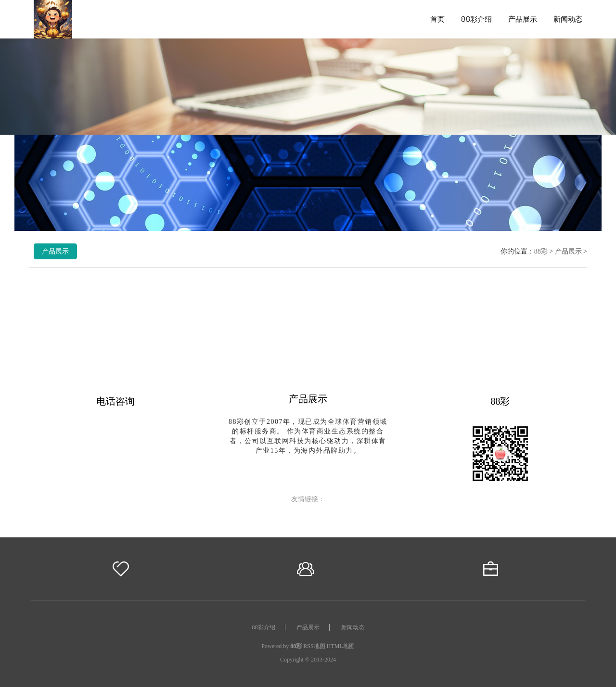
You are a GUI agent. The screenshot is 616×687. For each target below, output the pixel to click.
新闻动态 (568, 19)
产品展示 (523, 19)
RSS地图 (314, 646)
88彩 (541, 251)
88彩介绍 (476, 19)
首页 (437, 19)
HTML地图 (341, 646)
